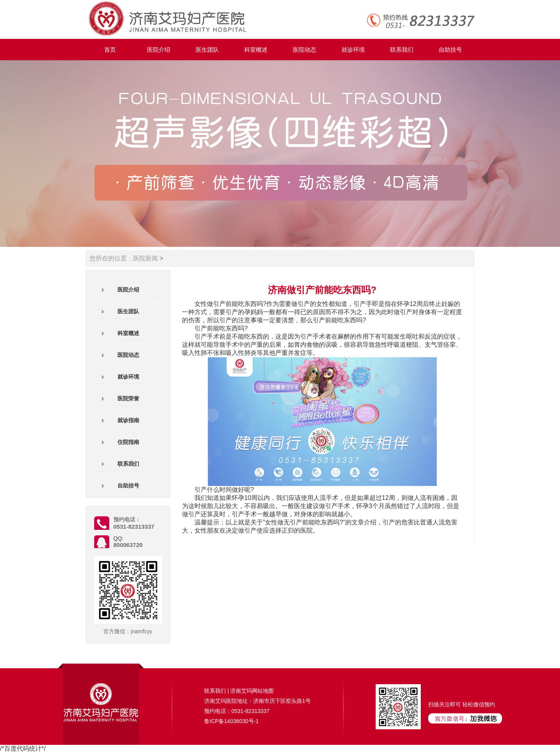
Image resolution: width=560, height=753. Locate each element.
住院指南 (128, 442)
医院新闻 (145, 258)
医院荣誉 (128, 398)
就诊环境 (353, 50)
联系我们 (402, 50)
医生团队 (207, 50)
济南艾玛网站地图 (252, 691)
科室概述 (256, 50)
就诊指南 (128, 420)
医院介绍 (159, 50)
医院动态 (304, 50)
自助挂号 (450, 50)
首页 (110, 50)
